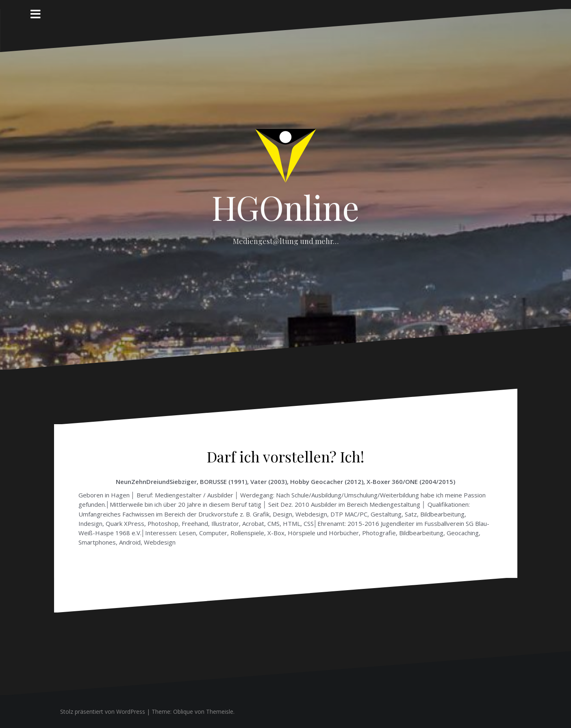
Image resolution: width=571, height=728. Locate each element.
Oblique (183, 712)
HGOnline (285, 207)
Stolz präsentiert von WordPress (103, 712)
